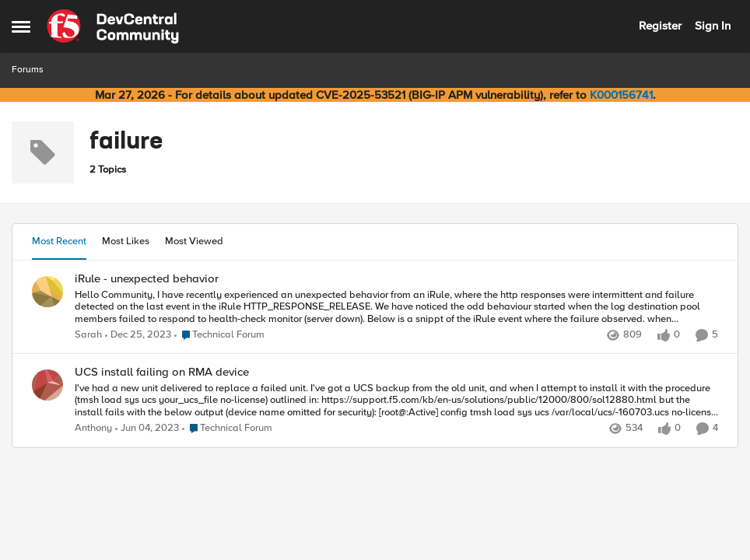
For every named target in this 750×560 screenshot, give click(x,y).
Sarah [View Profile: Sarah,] (88, 335)
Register (660, 26)
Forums (28, 70)
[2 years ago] (138, 335)
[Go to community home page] (113, 26)
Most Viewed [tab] (194, 241)
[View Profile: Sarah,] (47, 292)
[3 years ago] (147, 429)
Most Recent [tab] (59, 241)
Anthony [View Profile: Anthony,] (93, 429)
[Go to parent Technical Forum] (219, 335)
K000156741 (621, 95)
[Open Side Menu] (21, 26)
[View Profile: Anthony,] (47, 385)
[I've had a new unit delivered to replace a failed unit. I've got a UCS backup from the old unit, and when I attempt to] (396, 401)
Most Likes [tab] (126, 241)
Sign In (713, 26)
